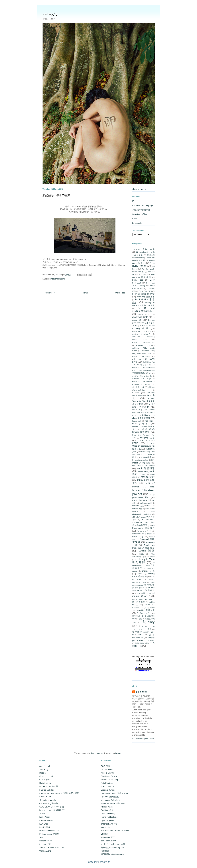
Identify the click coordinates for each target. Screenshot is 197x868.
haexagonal (137, 421)
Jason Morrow (97, 753)
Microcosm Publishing (111, 800)
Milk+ (144, 474)
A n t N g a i (45, 766)
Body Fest (138, 280)
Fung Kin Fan (45, 797)
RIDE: (142, 554)
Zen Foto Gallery (108, 841)
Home (85, 293)
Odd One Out (107, 810)
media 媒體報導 (146, 468)
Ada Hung (44, 769)
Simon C (141, 574)
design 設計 (145, 314)
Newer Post (50, 293)
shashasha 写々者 (109, 824)
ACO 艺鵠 (105, 766)
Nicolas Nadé (107, 807)
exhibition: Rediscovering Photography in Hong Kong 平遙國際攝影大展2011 (143, 370)
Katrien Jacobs (46, 820)
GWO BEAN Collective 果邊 (52, 807)
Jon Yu (43, 814)
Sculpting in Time (140, 214)
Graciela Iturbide (108, 790)
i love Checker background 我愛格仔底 (143, 446)
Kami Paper (45, 817)
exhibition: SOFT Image (142, 379)
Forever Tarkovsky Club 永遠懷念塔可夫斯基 (143, 401)
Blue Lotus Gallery (109, 776)
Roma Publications (109, 817)
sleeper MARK (46, 841)
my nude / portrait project (143, 205)
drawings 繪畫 (140, 317)
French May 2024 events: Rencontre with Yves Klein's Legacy (143, 413)
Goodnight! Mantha (48, 800)
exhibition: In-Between (142, 356)
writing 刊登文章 (147, 610)
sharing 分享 (148, 571)
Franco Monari (107, 786)
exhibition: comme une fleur (143, 342)
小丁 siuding (141, 692)
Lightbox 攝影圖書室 (110, 797)
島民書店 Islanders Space (112, 847)
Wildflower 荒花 (108, 837)
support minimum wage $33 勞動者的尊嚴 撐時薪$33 (143, 585)
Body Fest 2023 (145, 291)
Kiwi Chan (44, 824)
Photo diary (138, 537)
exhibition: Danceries (143, 345)
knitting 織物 (146, 457)
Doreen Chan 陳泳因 (49, 786)
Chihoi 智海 (45, 780)
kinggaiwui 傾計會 (57, 279)
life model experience (143, 466)
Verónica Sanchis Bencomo (52, 847)
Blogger (119, 753)
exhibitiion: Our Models (142, 331)
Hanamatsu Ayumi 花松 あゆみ (114, 793)
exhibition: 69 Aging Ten (142, 334)
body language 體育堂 (143, 294)
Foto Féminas (107, 783)
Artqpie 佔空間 (107, 773)
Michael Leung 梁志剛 (49, 834)
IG (133, 201)
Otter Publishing (108, 814)
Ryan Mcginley (107, 820)
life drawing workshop (140, 460)
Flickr (135, 219)
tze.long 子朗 (45, 844)
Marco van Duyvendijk (49, 831)
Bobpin (43, 773)
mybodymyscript (146, 503)
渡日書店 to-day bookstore (113, 854)
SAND (152, 557)
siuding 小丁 (51, 14)
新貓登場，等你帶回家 (56, 195)
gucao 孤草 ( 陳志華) (49, 803)
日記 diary (147, 622)
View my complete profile (143, 739)
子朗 (140, 619)
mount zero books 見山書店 (113, 803)
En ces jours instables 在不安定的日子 (143, 323)
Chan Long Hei (46, 776)
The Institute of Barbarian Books (115, 831)
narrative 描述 (138, 506)
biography (142, 274)
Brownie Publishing (109, 780)
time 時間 (141, 593)
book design (138, 223)
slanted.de (105, 827)
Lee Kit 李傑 (45, 827)
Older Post (120, 293)
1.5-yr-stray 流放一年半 (143, 249)
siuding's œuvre (139, 189)
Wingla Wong (45, 851)
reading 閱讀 (146, 551)
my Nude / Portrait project (143, 490)
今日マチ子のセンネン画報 (113, 844)
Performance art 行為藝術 (142, 534)
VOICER (105, 834)
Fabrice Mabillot (47, 790)
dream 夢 (137, 320)
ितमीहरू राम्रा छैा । (144, 613)
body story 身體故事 (146, 297)
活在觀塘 (105, 851)
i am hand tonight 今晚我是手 (52, 810)
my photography (140, 500)
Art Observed (107, 769)
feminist (136, 393)
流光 (150, 629)
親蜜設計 (151, 640)
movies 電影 (148, 477)
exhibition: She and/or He (142, 376)
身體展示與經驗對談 (141, 210)
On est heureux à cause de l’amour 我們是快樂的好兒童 (143, 522)
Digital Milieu (45, 783)
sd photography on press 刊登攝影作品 (143, 565)
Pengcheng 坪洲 (144, 531)
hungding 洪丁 (147, 438)
